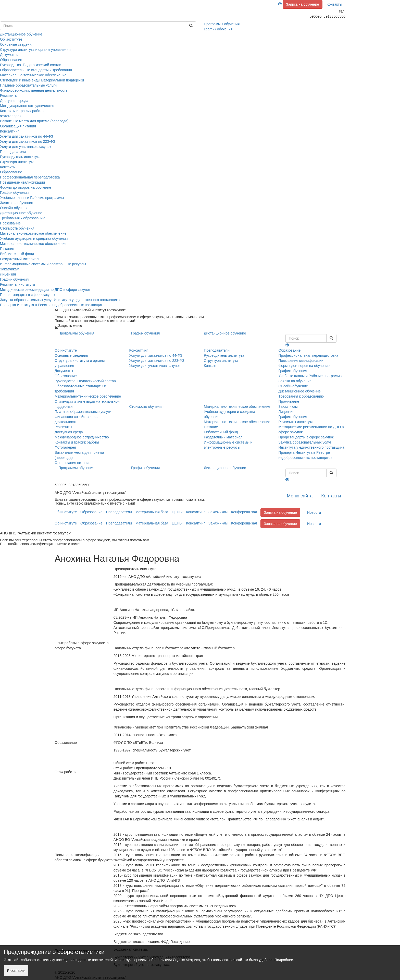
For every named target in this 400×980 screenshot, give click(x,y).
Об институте (11, 39)
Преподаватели (13, 152)
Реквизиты (9, 95)
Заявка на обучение (303, 4)
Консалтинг (9, 131)
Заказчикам (10, 269)
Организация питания (18, 126)
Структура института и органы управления (35, 50)
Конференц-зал (244, 512)
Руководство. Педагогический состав (31, 65)
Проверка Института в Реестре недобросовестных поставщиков (53, 305)
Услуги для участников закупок (26, 147)
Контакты (334, 4)
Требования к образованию (23, 218)
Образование (11, 60)
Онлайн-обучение (15, 208)
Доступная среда (14, 101)
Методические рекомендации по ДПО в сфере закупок (45, 290)
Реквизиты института (17, 284)
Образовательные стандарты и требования (36, 70)
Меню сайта (300, 496)
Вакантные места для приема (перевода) (34, 121)
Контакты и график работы (22, 111)
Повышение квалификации (22, 182)
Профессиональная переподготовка (30, 177)
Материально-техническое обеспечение (33, 75)
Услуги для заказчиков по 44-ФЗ (27, 136)
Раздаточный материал (19, 259)
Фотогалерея (11, 116)
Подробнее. (284, 960)
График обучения (14, 193)
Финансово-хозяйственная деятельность (34, 90)
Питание (7, 249)
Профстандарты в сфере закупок (28, 295)
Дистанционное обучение (21, 213)
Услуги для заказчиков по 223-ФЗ (28, 141)
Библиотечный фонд (17, 254)
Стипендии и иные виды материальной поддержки (42, 80)
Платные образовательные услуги (28, 85)
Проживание (10, 223)
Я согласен (16, 971)
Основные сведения (17, 44)
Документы (9, 55)
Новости (314, 512)
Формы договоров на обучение (26, 187)
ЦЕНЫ (177, 512)
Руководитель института (20, 157)
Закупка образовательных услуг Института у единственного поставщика (60, 300)
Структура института (17, 162)
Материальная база (152, 512)
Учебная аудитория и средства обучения (34, 238)
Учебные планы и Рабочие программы (32, 198)
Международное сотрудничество (27, 106)
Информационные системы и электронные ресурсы (43, 264)
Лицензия (8, 274)
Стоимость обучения (17, 228)
